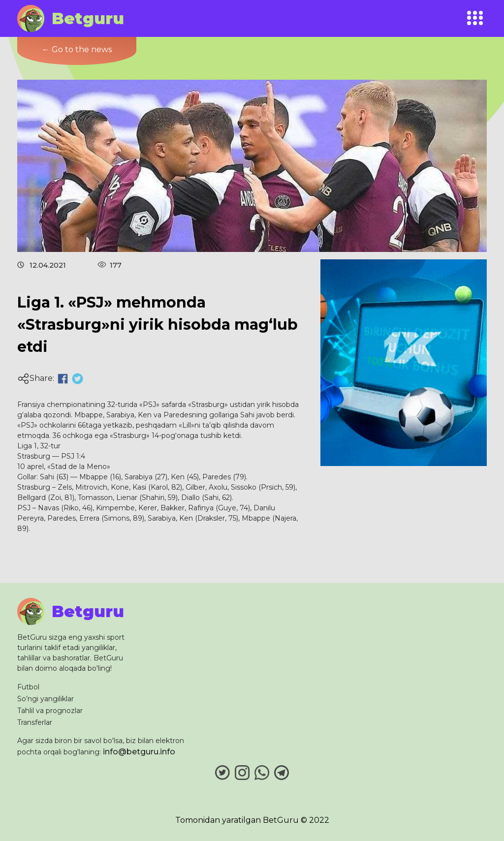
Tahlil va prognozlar (50, 711)
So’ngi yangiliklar (46, 699)
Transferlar (35, 722)
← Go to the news (77, 49)
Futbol (28, 687)
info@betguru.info (139, 752)
